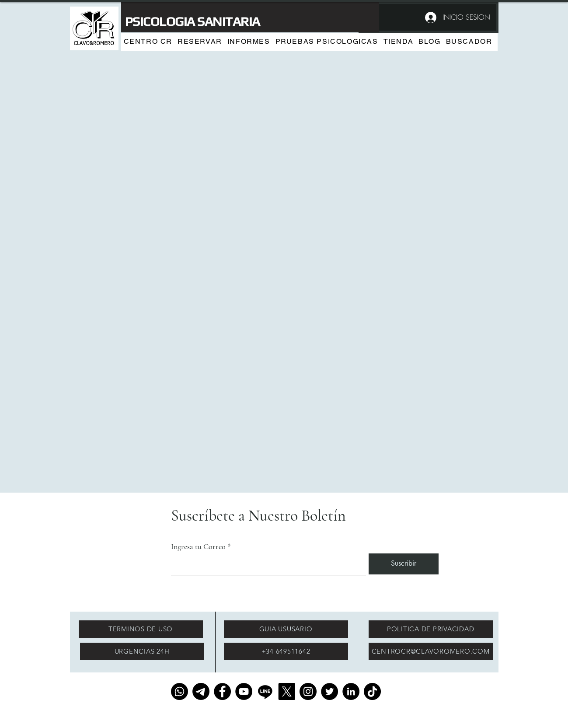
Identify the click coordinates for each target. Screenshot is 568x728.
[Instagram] (308, 691)
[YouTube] (244, 691)
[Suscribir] (404, 564)
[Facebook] (222, 691)
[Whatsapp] (179, 691)
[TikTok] (372, 691)
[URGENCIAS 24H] (142, 651)
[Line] (265, 691)
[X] (287, 691)
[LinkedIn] (351, 691)
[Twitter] (329, 691)
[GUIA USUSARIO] (286, 629)
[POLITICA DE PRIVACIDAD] (431, 629)
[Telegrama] (201, 691)
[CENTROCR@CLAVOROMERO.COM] (431, 651)
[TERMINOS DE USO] (141, 629)
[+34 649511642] (286, 651)
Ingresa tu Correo (198, 546)
